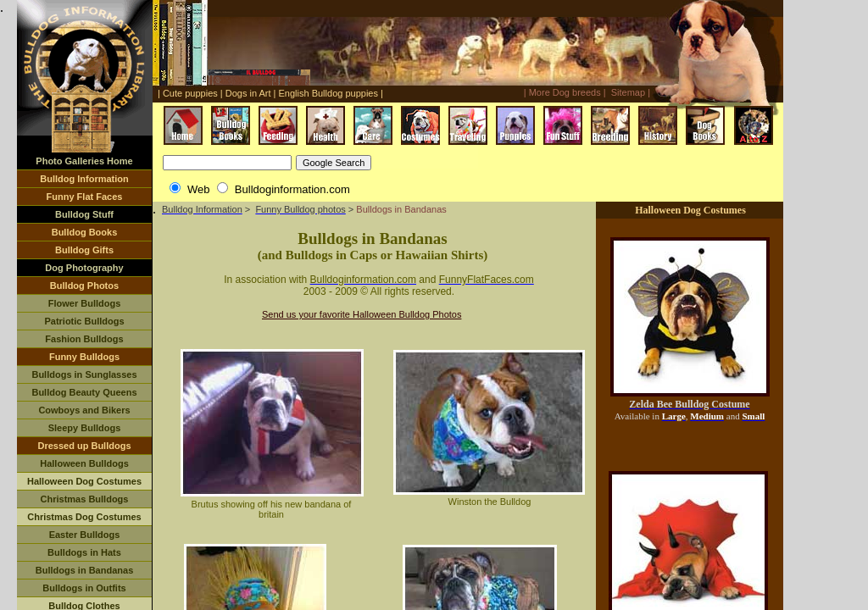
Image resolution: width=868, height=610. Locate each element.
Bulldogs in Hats (84, 552)
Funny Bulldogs (84, 357)
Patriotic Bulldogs (84, 321)
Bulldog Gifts (84, 250)
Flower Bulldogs (85, 303)
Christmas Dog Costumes (84, 517)
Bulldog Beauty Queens (84, 392)
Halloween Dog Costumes (84, 481)
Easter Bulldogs (85, 535)
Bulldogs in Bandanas (85, 570)
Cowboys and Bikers (84, 410)
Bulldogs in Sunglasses (84, 374)
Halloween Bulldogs (84, 463)
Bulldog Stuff (84, 214)
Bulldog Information (84, 179)
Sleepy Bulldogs (85, 428)
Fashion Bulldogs (84, 339)
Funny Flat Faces (85, 197)
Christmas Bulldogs (85, 499)
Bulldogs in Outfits (84, 588)
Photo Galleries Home (84, 161)
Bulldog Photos (84, 286)
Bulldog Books (85, 232)
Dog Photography (84, 268)
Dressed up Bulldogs (84, 446)
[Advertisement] (414, 8)
